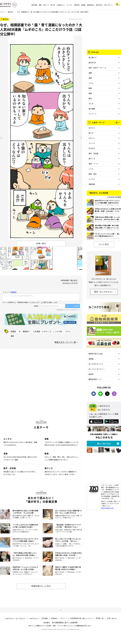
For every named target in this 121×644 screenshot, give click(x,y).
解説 (90, 98)
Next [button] (81, 138)
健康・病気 (93, 174)
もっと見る (104, 244)
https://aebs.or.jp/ (107, 508)
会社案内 (47, 622)
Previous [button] (1, 138)
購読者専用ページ (95, 379)
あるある (92, 148)
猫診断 (91, 374)
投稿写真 (77, 5)
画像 (90, 93)
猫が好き (11, 12)
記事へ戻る (41, 243)
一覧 (116, 122)
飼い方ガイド (109, 5)
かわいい (92, 138)
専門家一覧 (100, 618)
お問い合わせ (112, 618)
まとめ (91, 104)
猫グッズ (92, 159)
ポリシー (64, 618)
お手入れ (92, 128)
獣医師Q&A (91, 5)
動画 (90, 88)
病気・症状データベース (97, 68)
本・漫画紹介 (24, 331)
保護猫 (13, 331)
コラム (68, 331)
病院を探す (99, 5)
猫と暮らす (93, 57)
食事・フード (93, 164)
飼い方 (91, 133)
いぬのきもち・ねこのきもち (15, 618)
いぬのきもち (33, 618)
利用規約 (54, 618)
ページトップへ (60, 610)
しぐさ (91, 169)
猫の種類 (92, 109)
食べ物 (53, 5)
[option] (41, 138)
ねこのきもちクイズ (96, 364)
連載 (40, 5)
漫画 (12, 336)
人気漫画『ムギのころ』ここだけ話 (47, 331)
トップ (2, 12)
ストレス (92, 143)
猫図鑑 (83, 5)
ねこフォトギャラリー (97, 369)
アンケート (93, 114)
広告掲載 (45, 618)
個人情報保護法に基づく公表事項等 (65, 622)
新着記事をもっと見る (41, 586)
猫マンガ (46, 5)
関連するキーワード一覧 (65, 342)
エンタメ (69, 5)
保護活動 (92, 184)
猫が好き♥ (92, 63)
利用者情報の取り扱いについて (81, 618)
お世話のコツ (61, 5)
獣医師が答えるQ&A (96, 354)
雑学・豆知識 (93, 153)
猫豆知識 (34, 5)
